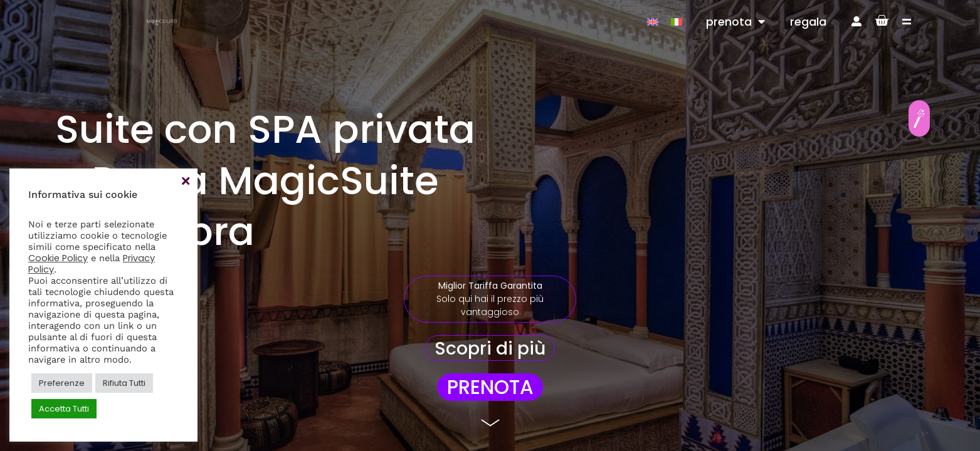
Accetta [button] (185, 181)
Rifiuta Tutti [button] (124, 383)
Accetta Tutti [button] (64, 409)
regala (808, 22)
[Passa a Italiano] (677, 22)
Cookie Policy (58, 258)
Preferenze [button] (62, 383)
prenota (735, 22)
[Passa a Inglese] (653, 22)
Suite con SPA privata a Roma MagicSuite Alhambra (265, 180)
